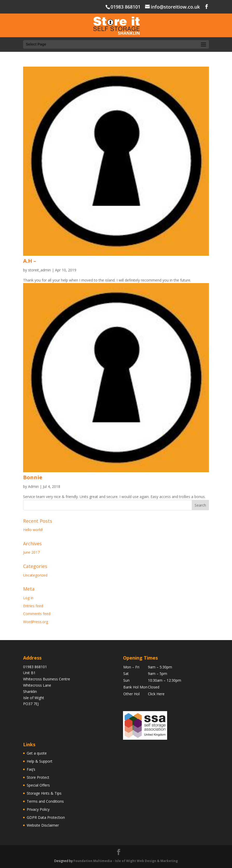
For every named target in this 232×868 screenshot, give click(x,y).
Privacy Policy (38, 809)
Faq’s (31, 769)
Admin (33, 486)
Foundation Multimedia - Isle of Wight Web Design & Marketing (126, 861)
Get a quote (37, 753)
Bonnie (33, 477)
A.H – (30, 261)
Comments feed (37, 614)
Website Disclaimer (43, 825)
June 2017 (31, 552)
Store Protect (38, 777)
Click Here (156, 694)
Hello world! (33, 530)
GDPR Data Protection (46, 817)
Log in (28, 598)
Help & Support (40, 761)
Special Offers (38, 785)
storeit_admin (39, 270)
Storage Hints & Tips (44, 793)
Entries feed (33, 606)
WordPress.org (36, 622)
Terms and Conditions (45, 801)
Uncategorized (35, 575)
